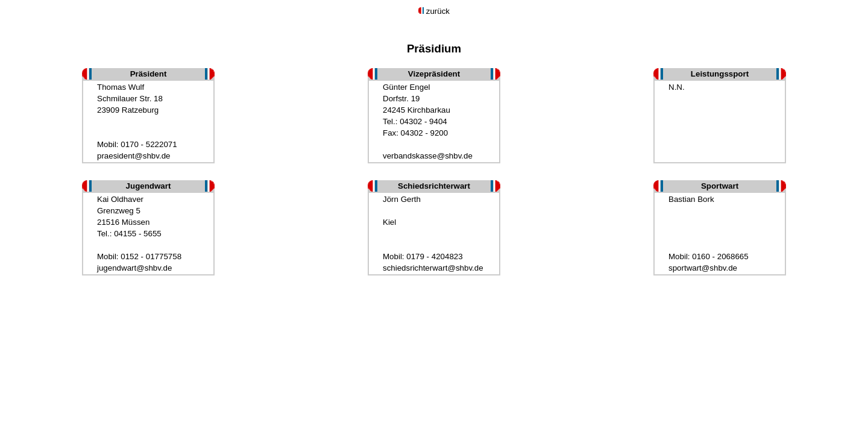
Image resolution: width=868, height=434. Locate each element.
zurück (438, 11)
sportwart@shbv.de (703, 268)
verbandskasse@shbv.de (428, 156)
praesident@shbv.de (134, 156)
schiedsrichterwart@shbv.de (433, 268)
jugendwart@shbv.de (134, 268)
